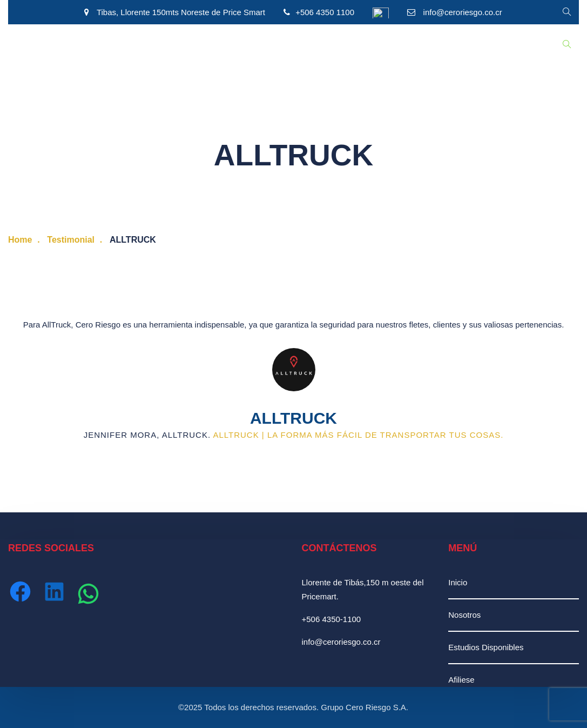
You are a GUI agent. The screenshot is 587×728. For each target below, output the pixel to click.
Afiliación (295, 45)
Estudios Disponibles (137, 45)
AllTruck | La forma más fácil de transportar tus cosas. (358, 435)
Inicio (26, 45)
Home (20, 240)
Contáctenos (350, 45)
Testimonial (71, 240)
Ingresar (404, 45)
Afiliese (461, 680)
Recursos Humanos (227, 45)
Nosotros (68, 45)
